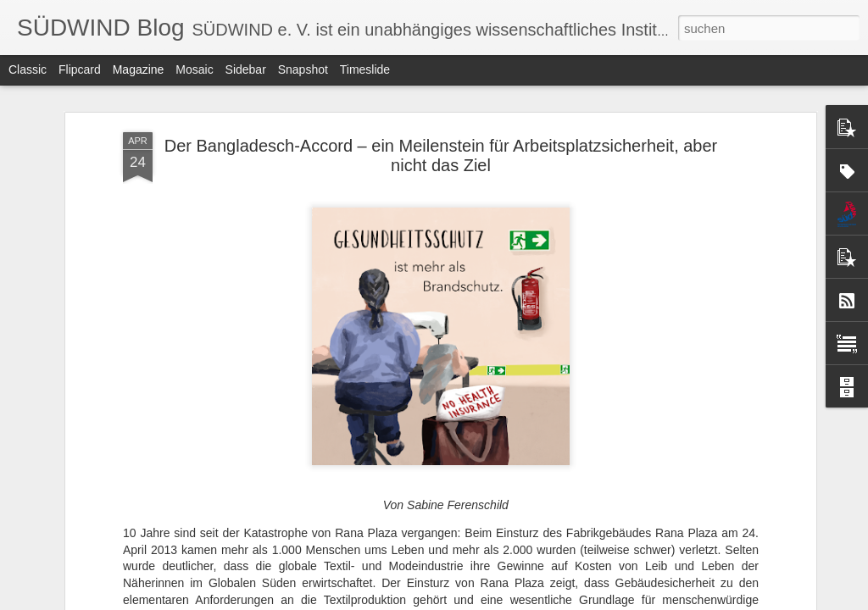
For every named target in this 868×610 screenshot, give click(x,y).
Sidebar (246, 69)
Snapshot (303, 69)
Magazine (139, 69)
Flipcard (80, 69)
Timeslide (365, 69)
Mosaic (194, 69)
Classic (28, 69)
